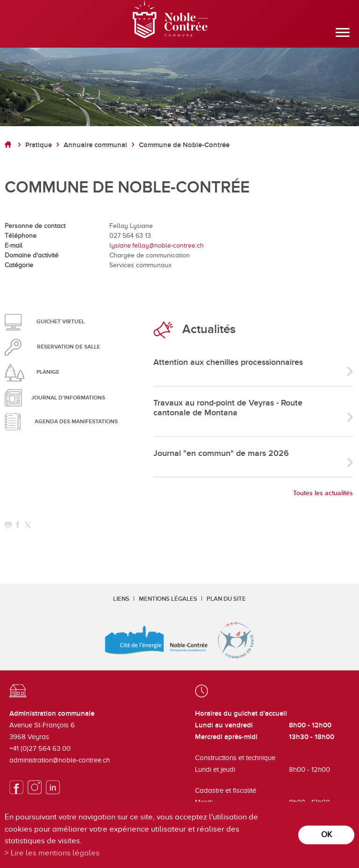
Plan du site (226, 599)
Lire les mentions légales (55, 853)
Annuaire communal (95, 145)
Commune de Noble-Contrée (184, 145)
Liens (121, 599)
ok (327, 835)
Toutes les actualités (323, 493)
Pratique (39, 145)
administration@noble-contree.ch (60, 760)
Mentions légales (168, 599)
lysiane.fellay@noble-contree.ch (157, 245)
